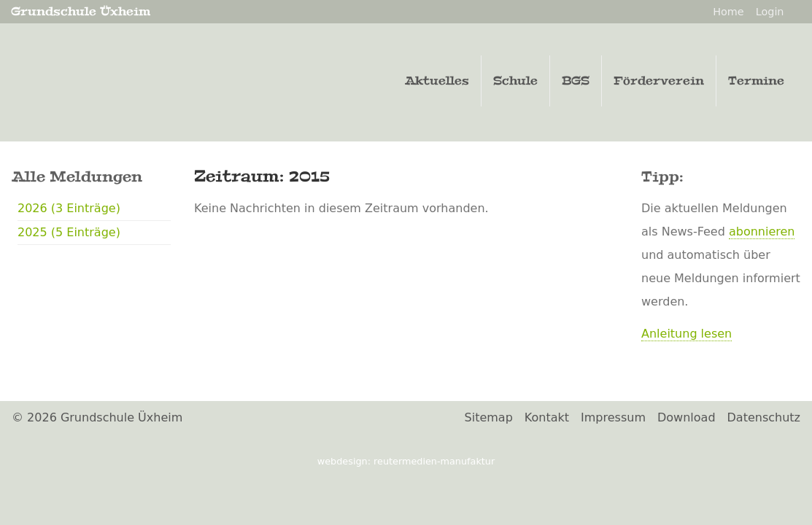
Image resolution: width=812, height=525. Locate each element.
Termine (756, 81)
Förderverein (659, 81)
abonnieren (762, 232)
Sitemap (489, 417)
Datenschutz (764, 417)
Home (728, 12)
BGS (576, 81)
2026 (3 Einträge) (69, 208)
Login (770, 12)
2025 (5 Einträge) (69, 232)
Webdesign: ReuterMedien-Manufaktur (406, 461)
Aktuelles (437, 81)
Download (687, 417)
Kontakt (547, 417)
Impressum (613, 417)
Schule (515, 81)
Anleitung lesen (687, 334)
